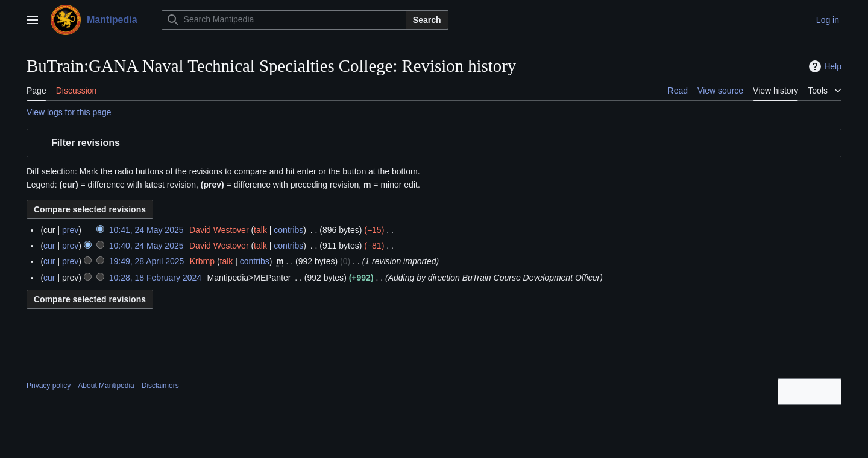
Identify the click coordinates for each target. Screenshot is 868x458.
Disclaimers (160, 386)
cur (49, 246)
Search (427, 20)
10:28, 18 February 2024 (155, 278)
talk (260, 230)
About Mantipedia (106, 386)
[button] (434, 143)
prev (70, 230)
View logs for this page (69, 112)
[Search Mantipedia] (284, 20)
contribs (288, 230)
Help (824, 66)
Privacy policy (49, 386)
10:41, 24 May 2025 (146, 230)
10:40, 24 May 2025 (146, 246)
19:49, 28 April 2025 (147, 261)
